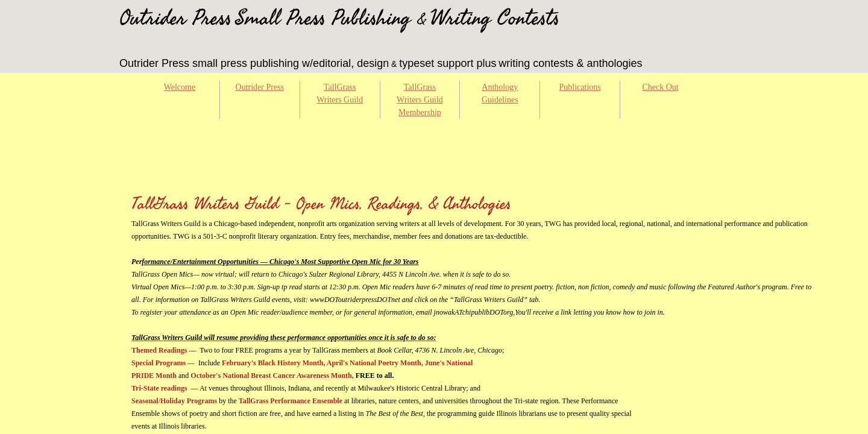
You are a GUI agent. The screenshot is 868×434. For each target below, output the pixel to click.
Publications (580, 87)
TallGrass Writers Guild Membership (420, 100)
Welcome (180, 87)
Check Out (660, 87)
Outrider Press (260, 87)
